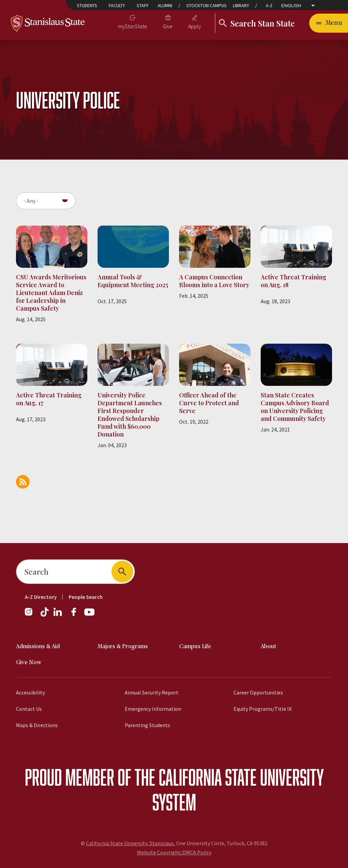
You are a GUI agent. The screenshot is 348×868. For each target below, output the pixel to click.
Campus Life (195, 647)
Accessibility (30, 692)
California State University (241, 777)
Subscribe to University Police (23, 482)
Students (87, 5)
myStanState (133, 26)
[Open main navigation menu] (329, 23)
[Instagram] (31, 615)
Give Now (29, 663)
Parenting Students (147, 725)
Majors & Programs (123, 647)
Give (168, 26)
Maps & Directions (37, 725)
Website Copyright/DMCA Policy (174, 852)
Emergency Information (153, 709)
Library (241, 5)
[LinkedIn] (58, 615)
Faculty (117, 5)
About (268, 647)
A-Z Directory (41, 597)
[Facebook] (76, 615)
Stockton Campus (206, 5)
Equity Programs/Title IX (263, 709)
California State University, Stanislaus (130, 843)
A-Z (269, 5)
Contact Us (29, 709)
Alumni (165, 5)
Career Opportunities (258, 692)
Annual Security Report (152, 692)
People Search (86, 597)
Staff (143, 5)
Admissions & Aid (38, 647)
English (291, 6)
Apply (195, 26)
